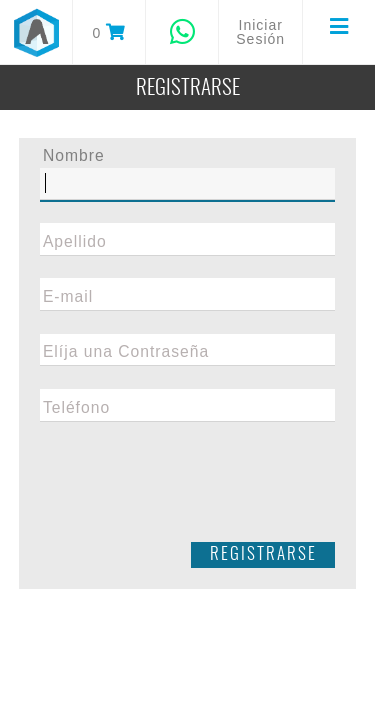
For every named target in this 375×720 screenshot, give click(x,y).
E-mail (68, 297)
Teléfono (76, 408)
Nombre (74, 156)
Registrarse (263, 555)
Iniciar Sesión (260, 32)
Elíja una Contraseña (126, 352)
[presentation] (188, 489)
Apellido (75, 242)
